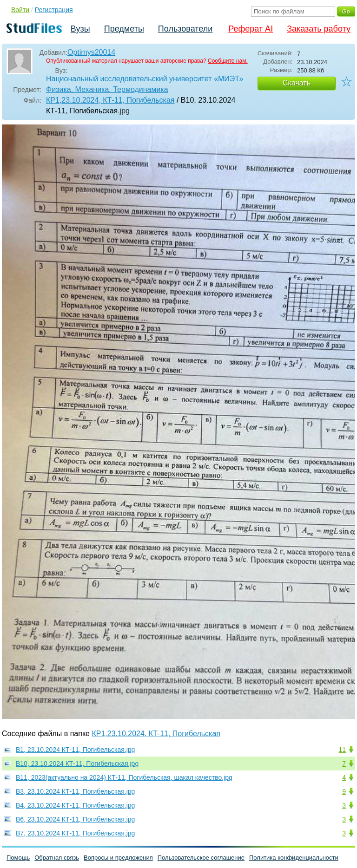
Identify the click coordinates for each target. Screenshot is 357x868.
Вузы (80, 29)
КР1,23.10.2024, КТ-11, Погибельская (110, 100)
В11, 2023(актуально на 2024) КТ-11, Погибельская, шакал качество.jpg (124, 777)
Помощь (18, 858)
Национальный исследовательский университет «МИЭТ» (145, 79)
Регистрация (54, 10)
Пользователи (185, 29)
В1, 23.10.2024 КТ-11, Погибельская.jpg (75, 750)
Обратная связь (57, 858)
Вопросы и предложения (118, 858)
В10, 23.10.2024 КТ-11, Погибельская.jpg (77, 764)
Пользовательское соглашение (201, 858)
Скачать (297, 83)
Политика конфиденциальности (294, 858)
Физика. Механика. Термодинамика (107, 89)
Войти (20, 10)
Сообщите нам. (228, 61)
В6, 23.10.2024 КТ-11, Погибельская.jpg (75, 819)
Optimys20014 (91, 52)
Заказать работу (319, 29)
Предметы (124, 29)
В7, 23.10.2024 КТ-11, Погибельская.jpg (75, 833)
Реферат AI (251, 29)
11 (342, 750)
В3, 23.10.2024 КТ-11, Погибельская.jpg (75, 791)
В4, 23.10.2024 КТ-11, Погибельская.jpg (75, 805)
